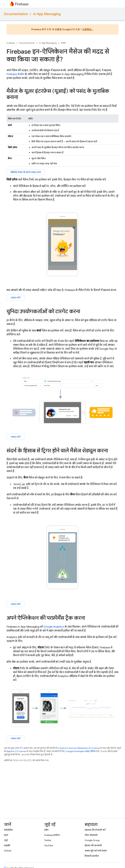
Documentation (16, 14)
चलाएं (63, 43)
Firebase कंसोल (15, 74)
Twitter (48, 840)
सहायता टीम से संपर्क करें (95, 830)
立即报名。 (88, 29)
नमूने (6, 840)
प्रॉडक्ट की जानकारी (93, 845)
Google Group (92, 840)
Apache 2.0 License (16, 751)
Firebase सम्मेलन (52, 835)
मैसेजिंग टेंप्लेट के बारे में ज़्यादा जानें (26, 172)
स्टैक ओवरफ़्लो (91, 835)
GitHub (8, 851)
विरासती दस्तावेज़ (92, 856)
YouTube (49, 845)
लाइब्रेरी (7, 845)
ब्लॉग (46, 830)
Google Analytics (54, 627)
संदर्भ (6, 835)
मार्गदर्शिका (8, 830)
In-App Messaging (47, 14)
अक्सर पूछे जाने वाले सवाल (96, 851)
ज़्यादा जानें (15, 298)
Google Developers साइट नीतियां (81, 751)
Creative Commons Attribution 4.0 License (79, 748)
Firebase (11, 43)
